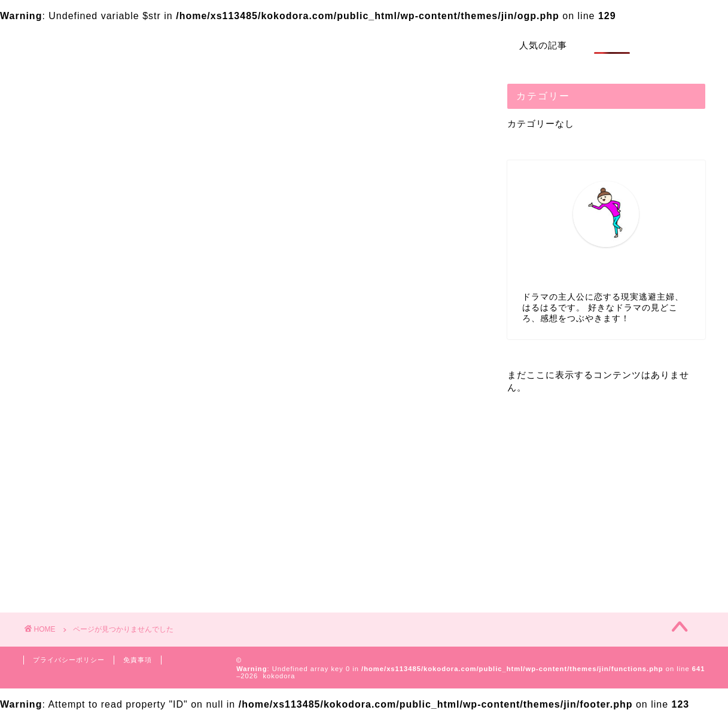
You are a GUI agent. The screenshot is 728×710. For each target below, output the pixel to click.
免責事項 (138, 660)
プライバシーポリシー (69, 660)
